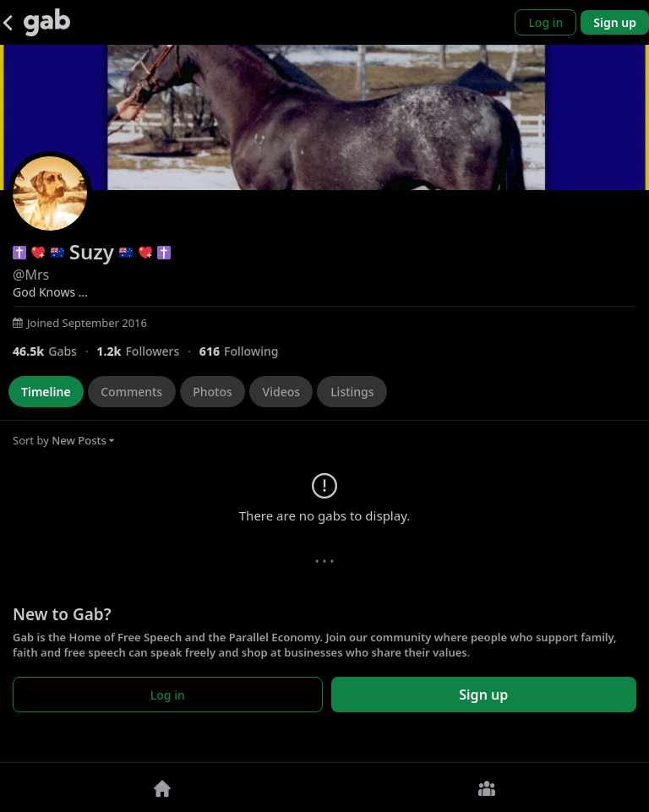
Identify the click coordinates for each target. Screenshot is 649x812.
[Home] (162, 787)
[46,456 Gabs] (55, 351)
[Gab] (47, 22)
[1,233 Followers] (147, 351)
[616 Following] (245, 351)
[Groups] (487, 787)
